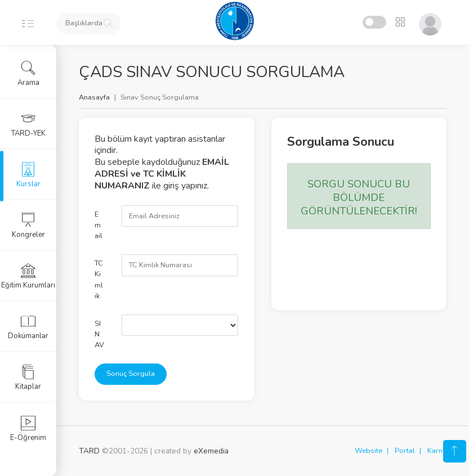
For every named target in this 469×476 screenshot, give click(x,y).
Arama (28, 74)
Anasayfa (94, 97)
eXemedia (211, 451)
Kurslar (28, 175)
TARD (89, 451)
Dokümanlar (28, 327)
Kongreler (28, 226)
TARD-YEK (28, 124)
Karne (437, 451)
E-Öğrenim (28, 429)
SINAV (99, 334)
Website (368, 451)
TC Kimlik (99, 280)
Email (99, 225)
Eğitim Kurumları (28, 276)
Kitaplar (28, 378)
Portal (405, 451)
